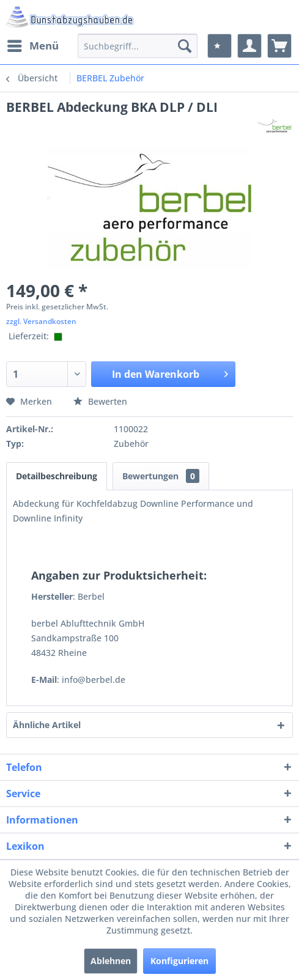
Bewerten (100, 401)
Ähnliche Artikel (47, 725)
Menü (33, 44)
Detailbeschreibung (57, 476)
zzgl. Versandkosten (41, 321)
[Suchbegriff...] (138, 46)
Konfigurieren (179, 961)
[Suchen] (185, 46)
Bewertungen (161, 476)
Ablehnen (111, 961)
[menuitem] (32, 46)
